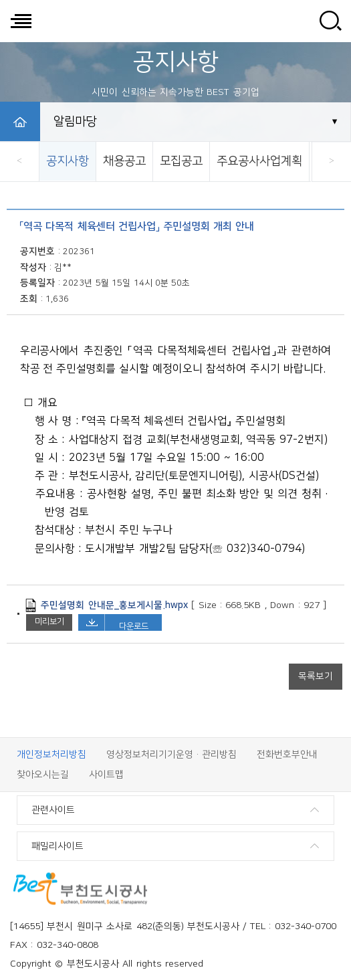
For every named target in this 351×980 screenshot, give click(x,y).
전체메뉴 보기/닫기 (21, 21)
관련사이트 (53, 810)
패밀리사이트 (57, 846)
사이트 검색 (330, 21)
